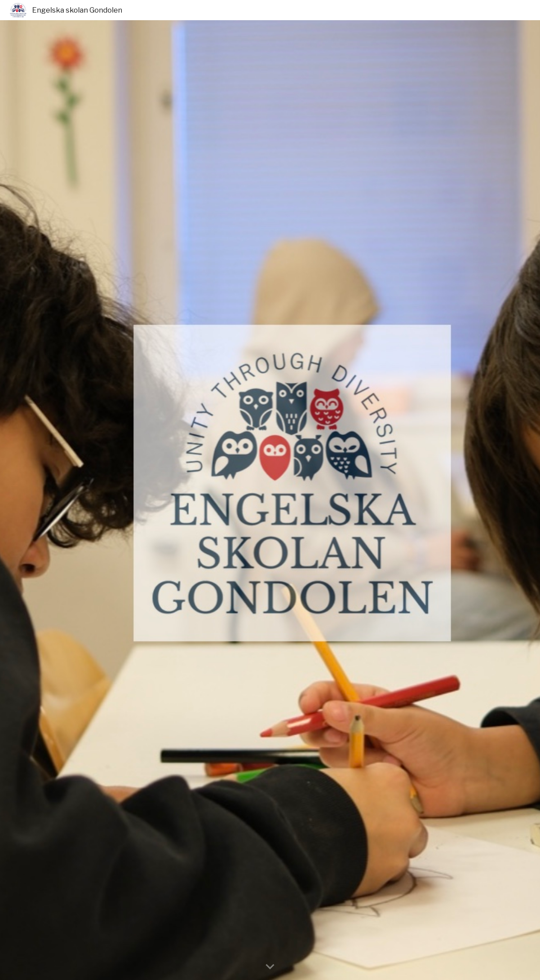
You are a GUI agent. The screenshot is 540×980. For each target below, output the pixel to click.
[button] (270, 967)
